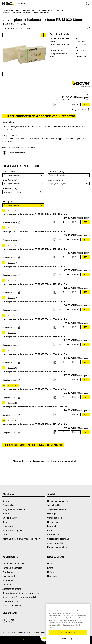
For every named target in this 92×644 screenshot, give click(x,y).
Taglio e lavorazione (57, 509)
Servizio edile (54, 505)
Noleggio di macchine (57, 501)
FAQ (5, 535)
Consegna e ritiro (55, 518)
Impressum (19, 632)
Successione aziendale (58, 539)
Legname (7, 585)
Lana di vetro (60, 10)
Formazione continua (57, 547)
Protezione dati (32, 632)
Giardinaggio (9, 572)
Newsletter (52, 576)
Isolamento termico (46, 10)
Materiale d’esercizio (12, 568)
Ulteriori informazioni (14, 153)
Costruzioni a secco (12, 602)
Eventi (50, 568)
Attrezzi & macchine (12, 606)
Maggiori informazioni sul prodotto (19, 148)
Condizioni (7, 632)
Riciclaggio (52, 514)
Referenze (52, 572)
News (50, 564)
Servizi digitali (54, 535)
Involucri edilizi (9, 576)
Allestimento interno (12, 589)
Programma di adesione (14, 509)
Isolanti (34, 10)
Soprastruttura (9, 581)
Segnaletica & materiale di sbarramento (21, 593)
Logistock (52, 526)
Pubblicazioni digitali (12, 530)
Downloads (8, 526)
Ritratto (6, 501)
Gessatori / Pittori (22, 10)
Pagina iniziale (8, 10)
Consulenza (53, 522)
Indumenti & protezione (13, 564)
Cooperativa (8, 505)
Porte (50, 530)
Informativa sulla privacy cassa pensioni (21, 539)
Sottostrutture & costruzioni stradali (19, 597)
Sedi (5, 522)
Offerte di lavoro (10, 518)
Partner (6, 514)
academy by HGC (56, 543)
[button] (76, 105)
